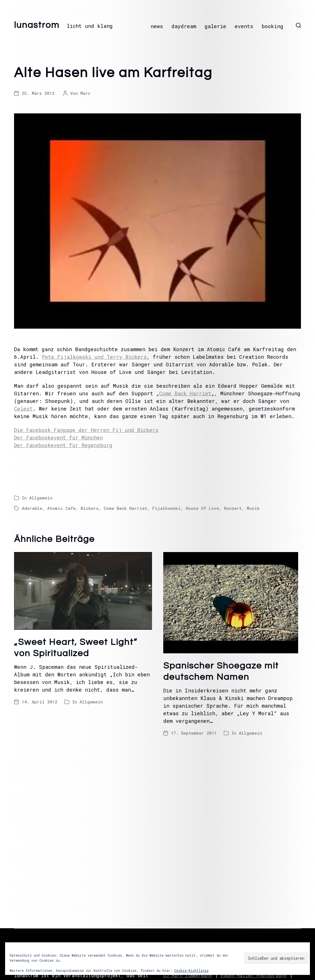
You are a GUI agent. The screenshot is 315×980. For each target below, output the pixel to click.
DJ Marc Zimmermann (188, 975)
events (244, 26)
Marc (85, 93)
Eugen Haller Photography (254, 975)
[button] (298, 25)
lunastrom (37, 25)
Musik (253, 508)
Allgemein (41, 498)
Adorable (32, 508)
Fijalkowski (166, 508)
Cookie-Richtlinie (191, 970)
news (157, 26)
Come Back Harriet (185, 393)
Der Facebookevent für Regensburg (63, 445)
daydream (184, 26)
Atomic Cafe (61, 508)
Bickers (90, 508)
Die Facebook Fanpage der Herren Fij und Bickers (86, 430)
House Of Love (202, 508)
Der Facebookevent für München (58, 438)
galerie (215, 26)
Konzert (233, 508)
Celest (23, 409)
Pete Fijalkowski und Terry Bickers (94, 357)
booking (272, 26)
